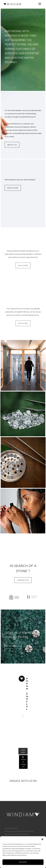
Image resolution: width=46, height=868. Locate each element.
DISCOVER (23, 265)
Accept (23, 862)
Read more (13, 188)
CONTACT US (23, 580)
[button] (42, 839)
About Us (12, 145)
